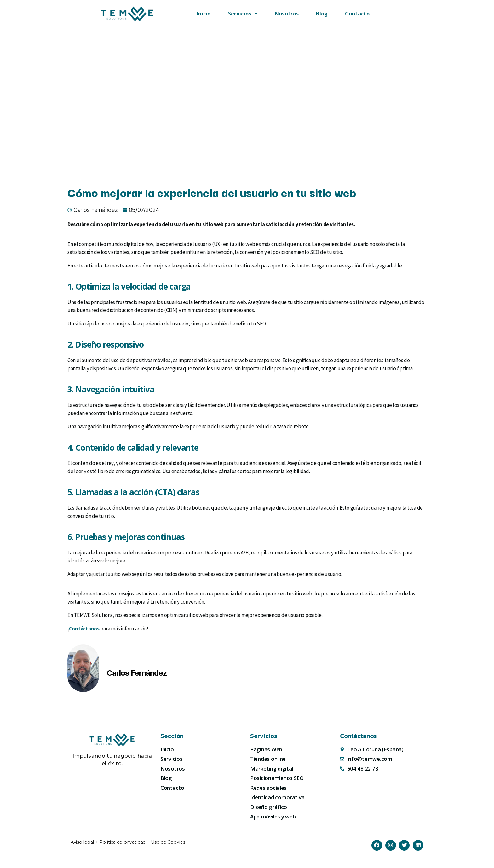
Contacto (357, 14)
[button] (243, 14)
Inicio (204, 14)
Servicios (243, 14)
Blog (322, 14)
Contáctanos (84, 629)
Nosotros (287, 14)
